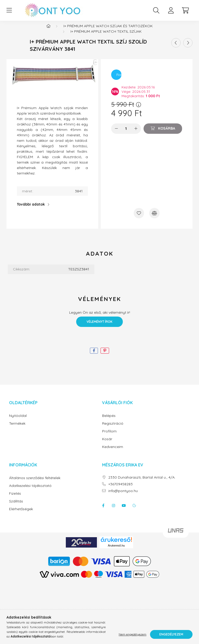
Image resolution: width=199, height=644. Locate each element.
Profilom (109, 436)
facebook (103, 511)
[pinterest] (105, 356)
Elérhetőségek (21, 514)
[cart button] (185, 10)
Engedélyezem (171, 634)
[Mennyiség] (126, 134)
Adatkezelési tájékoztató (30, 491)
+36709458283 (120, 489)
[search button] (156, 10)
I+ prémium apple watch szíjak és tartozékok (108, 31)
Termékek (17, 429)
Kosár (107, 444)
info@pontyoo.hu (123, 496)
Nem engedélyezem (133, 634)
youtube (124, 511)
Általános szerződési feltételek (35, 483)
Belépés (109, 421)
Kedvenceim (113, 452)
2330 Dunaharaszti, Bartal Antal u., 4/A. (142, 483)
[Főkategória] (48, 31)
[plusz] (136, 134)
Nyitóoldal (18, 421)
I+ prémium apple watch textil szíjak (106, 37)
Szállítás (16, 506)
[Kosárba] (163, 134)
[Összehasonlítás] (154, 218)
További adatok (31, 209)
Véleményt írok (99, 327)
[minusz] (116, 134)
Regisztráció (113, 429)
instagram (113, 511)
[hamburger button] (9, 10)
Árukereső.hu (116, 551)
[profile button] (171, 10)
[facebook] (94, 356)
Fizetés (15, 499)
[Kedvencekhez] (139, 218)
